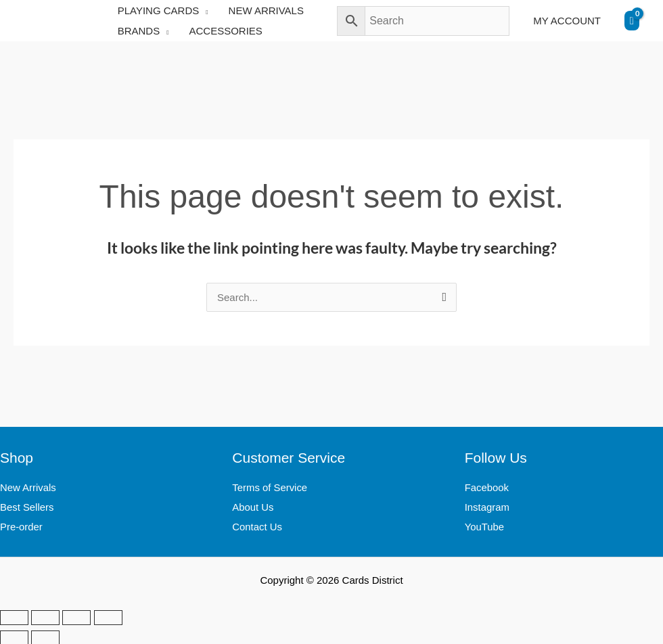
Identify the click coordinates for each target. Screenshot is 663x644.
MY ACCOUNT (567, 21)
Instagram (487, 506)
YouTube (485, 525)
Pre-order (21, 525)
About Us (253, 506)
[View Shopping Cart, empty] (632, 21)
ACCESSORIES (225, 31)
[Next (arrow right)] (45, 637)
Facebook (487, 487)
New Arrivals (28, 487)
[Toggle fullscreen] (45, 616)
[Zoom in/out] (14, 616)
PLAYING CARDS (159, 10)
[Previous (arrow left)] (14, 637)
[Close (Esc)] (108, 616)
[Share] (76, 616)
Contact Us (257, 525)
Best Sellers (27, 506)
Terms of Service (270, 487)
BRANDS (139, 31)
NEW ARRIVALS (266, 10)
